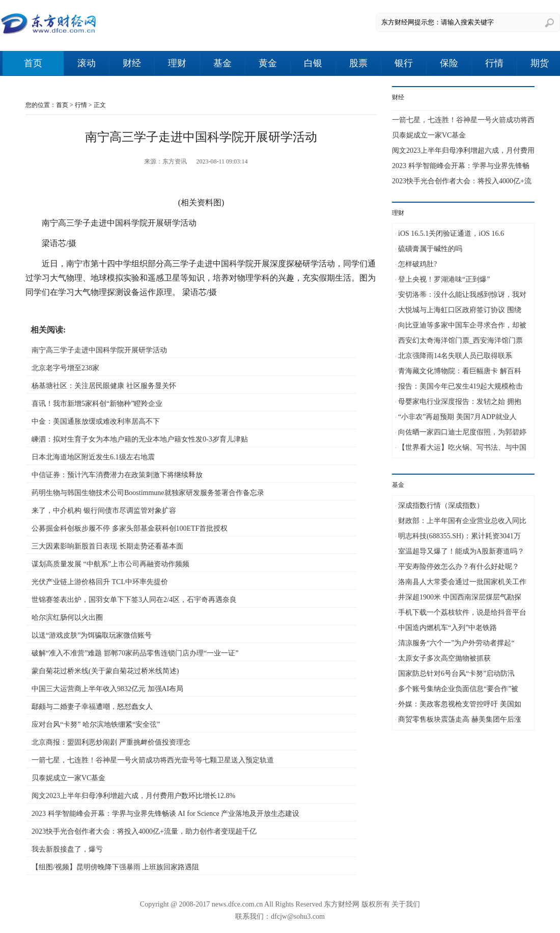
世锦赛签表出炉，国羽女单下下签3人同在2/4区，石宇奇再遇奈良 (134, 600)
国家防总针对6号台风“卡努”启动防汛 (456, 674)
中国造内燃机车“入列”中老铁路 (447, 628)
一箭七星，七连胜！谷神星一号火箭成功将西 (463, 120)
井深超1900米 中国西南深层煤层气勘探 (460, 597)
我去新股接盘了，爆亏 (67, 849)
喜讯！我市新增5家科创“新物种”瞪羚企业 (97, 404)
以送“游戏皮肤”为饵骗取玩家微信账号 (92, 635)
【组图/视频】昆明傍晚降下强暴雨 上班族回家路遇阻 (115, 867)
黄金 (268, 63)
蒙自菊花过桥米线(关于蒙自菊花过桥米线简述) (105, 671)
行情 (494, 63)
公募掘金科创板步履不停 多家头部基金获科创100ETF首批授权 (130, 528)
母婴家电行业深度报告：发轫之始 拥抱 (460, 402)
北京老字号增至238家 (65, 368)
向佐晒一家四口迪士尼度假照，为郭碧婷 (462, 432)
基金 (222, 63)
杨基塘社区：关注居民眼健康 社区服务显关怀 (104, 386)
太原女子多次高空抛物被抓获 (444, 658)
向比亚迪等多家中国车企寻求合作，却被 (462, 325)
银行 (404, 63)
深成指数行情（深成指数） (441, 505)
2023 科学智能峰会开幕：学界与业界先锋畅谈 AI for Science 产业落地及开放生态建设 (165, 814)
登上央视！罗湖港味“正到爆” (444, 279)
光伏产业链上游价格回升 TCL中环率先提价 (100, 582)
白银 (313, 63)
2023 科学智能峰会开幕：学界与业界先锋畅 (461, 166)
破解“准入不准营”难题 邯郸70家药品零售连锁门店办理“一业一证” (135, 653)
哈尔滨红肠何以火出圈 (67, 618)
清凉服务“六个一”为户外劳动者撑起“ (456, 643)
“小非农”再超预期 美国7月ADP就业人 (457, 417)
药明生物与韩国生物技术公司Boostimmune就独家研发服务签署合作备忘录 (148, 493)
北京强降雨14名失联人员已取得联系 (455, 356)
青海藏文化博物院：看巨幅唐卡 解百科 (460, 371)
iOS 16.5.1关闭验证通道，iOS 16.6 (451, 234)
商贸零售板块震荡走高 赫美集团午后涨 (460, 719)
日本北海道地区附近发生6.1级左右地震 (93, 457)
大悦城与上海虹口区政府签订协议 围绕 (460, 310)
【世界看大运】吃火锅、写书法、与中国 (462, 447)
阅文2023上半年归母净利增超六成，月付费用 (463, 150)
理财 (177, 63)
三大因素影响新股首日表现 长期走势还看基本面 (107, 546)
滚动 (87, 63)
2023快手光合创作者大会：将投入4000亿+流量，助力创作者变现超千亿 (144, 831)
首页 (33, 63)
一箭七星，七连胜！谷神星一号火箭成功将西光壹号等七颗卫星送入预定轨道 (153, 760)
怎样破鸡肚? (417, 264)
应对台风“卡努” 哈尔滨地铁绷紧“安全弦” (96, 724)
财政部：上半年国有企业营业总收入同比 (462, 521)
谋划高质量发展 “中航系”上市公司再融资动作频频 (110, 564)
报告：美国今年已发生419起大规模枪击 (460, 386)
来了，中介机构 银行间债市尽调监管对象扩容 (104, 511)
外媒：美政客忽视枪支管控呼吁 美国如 (460, 704)
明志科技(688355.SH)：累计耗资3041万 (459, 536)
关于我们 (406, 904)
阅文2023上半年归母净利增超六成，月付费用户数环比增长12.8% (133, 796)
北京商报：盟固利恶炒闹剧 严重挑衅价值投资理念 (111, 742)
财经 (132, 63)
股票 (358, 63)
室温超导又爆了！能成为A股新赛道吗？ (461, 551)
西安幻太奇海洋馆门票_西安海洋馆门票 (460, 340)
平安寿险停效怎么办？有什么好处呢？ (459, 567)
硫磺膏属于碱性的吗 (430, 249)
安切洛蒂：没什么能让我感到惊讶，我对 (462, 295)
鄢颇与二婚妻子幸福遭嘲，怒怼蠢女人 (92, 707)
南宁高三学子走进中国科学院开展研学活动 (99, 350)
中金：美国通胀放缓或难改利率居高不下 (96, 421)
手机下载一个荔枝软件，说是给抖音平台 (462, 612)
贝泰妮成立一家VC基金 (68, 778)
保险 (449, 63)
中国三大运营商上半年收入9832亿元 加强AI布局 (107, 689)
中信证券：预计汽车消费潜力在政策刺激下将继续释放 (117, 475)
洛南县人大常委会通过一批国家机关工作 (462, 582)
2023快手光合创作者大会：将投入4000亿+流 (462, 181)
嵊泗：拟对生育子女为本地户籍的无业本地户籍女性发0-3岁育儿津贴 (140, 439)
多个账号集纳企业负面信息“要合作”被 (458, 689)
